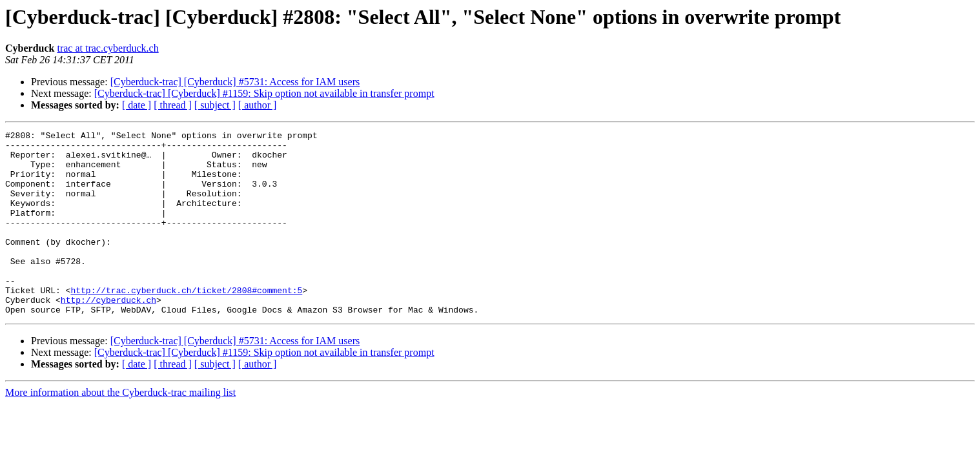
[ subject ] (215, 105)
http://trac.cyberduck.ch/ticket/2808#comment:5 (186, 323)
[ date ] (137, 105)
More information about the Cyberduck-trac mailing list (120, 429)
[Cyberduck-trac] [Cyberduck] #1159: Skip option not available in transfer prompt (264, 93)
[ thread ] (173, 105)
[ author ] (258, 105)
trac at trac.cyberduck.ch (107, 48)
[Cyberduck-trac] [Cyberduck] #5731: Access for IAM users (235, 82)
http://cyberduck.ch (108, 335)
